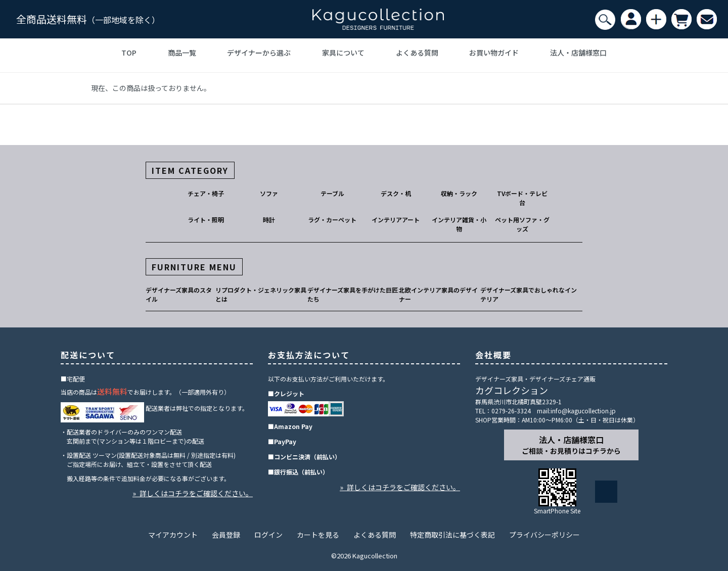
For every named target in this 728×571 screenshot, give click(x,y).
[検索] (605, 20)
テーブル (332, 193)
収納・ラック (459, 193)
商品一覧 (182, 53)
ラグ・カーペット (332, 220)
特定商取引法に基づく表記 (452, 535)
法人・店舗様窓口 (578, 53)
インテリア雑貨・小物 (459, 224)
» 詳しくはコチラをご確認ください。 (193, 493)
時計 (269, 220)
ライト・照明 (206, 220)
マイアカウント (173, 535)
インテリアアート (396, 220)
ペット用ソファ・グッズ (522, 224)
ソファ (269, 193)
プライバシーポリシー (544, 535)
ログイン (268, 535)
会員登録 (226, 535)
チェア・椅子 (206, 193)
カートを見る (318, 535)
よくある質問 (417, 53)
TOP (129, 53)
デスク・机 (396, 193)
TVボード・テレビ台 (522, 198)
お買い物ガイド (494, 53)
